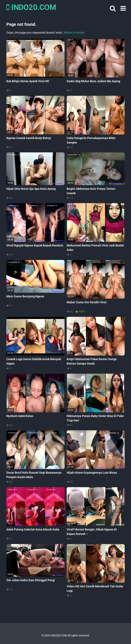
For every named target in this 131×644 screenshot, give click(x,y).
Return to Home (74, 33)
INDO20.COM (31, 7)
